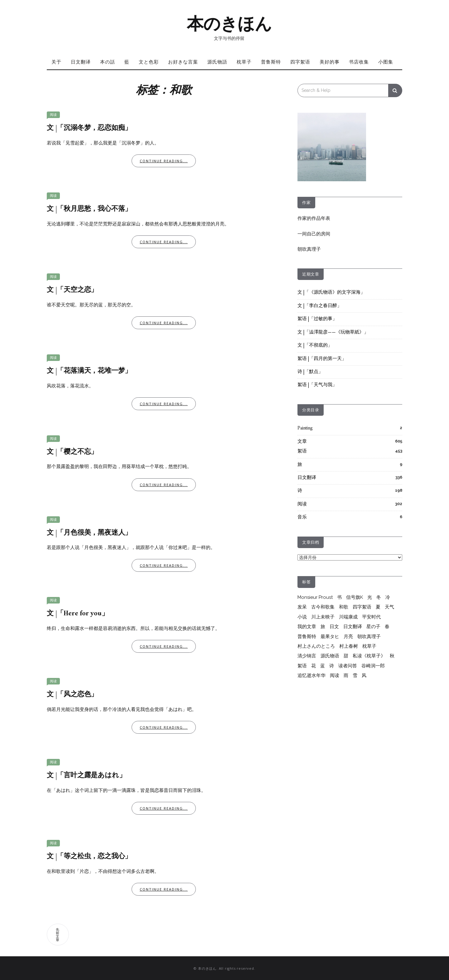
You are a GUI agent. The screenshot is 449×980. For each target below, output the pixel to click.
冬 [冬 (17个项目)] (379, 597)
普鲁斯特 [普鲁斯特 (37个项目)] (307, 637)
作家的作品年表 (314, 218)
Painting (305, 428)
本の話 (108, 62)
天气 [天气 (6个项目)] (389, 607)
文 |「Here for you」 (78, 614)
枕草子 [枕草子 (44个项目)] (369, 646)
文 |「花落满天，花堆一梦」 (89, 371)
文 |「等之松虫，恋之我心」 (89, 857)
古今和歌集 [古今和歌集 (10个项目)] (323, 607)
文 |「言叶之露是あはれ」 (86, 776)
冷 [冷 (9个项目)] (388, 597)
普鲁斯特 (271, 62)
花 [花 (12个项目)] (314, 666)
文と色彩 (149, 62)
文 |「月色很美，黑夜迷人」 (89, 533)
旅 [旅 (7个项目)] (323, 627)
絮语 (302, 451)
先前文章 (58, 935)
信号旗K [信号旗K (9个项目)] (355, 597)
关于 (56, 62)
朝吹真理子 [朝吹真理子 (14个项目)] (369, 637)
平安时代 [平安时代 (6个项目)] (371, 617)
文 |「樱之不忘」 (72, 452)
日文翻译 (81, 62)
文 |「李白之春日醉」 (320, 306)
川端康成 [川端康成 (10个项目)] (348, 617)
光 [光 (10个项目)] (370, 597)
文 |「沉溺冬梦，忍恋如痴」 (89, 128)
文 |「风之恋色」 (72, 695)
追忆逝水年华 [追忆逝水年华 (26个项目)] (311, 675)
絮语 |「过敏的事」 (317, 319)
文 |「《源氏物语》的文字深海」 (331, 293)
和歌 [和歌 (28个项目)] (344, 607)
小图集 (386, 62)
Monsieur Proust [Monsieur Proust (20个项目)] (315, 597)
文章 (302, 442)
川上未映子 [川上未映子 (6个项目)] (323, 617)
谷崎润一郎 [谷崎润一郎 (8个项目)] (373, 666)
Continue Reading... (164, 161)
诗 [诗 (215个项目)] (332, 666)
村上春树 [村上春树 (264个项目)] (349, 646)
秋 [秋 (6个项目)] (392, 656)
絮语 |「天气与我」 (317, 385)
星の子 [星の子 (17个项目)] (373, 627)
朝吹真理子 (309, 249)
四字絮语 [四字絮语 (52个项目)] (362, 607)
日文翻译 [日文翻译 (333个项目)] (353, 627)
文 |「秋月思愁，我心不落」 (89, 209)
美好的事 (330, 62)
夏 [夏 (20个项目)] (378, 607)
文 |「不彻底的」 (315, 346)
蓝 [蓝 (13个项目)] (323, 666)
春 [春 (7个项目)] (387, 627)
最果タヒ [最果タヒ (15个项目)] (330, 637)
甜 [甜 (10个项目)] (346, 656)
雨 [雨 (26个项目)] (346, 675)
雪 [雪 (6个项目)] (355, 675)
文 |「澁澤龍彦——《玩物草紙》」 (333, 332)
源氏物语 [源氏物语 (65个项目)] (330, 656)
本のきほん (229, 24)
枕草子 (244, 62)
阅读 (53, 115)
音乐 (302, 517)
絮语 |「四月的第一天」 (322, 359)
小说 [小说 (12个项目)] (302, 617)
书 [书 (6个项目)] (339, 597)
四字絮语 (300, 62)
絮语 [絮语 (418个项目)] (302, 666)
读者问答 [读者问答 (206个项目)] (348, 666)
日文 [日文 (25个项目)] (334, 627)
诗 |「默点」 (310, 372)
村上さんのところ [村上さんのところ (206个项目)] (316, 646)
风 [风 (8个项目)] (364, 675)
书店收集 (359, 62)
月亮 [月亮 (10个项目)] (348, 637)
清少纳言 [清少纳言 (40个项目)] (307, 656)
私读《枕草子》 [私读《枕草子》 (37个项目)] (369, 656)
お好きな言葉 (183, 62)
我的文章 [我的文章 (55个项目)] (307, 627)
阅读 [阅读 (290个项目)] (335, 675)
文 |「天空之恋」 (72, 290)
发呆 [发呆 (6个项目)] (302, 607)
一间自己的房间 (314, 234)
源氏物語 (217, 62)
